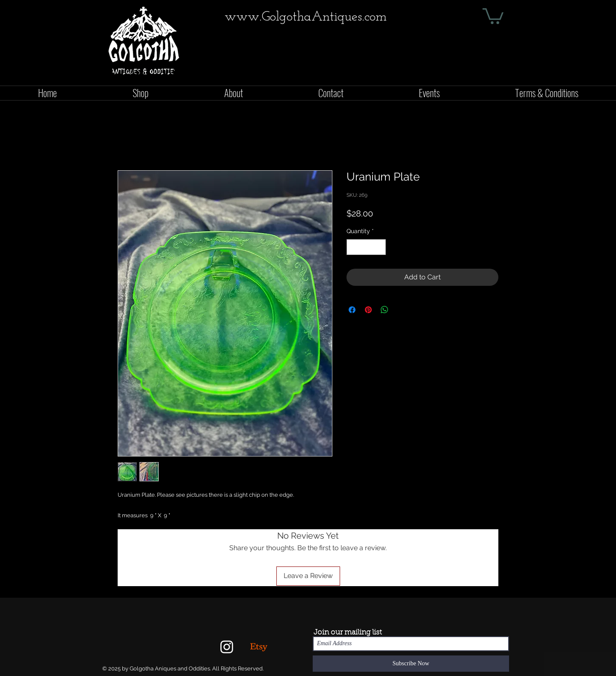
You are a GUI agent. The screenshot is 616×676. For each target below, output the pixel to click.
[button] (493, 15)
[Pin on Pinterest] (368, 310)
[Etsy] (259, 647)
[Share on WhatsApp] (385, 310)
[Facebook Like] (499, 75)
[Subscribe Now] (411, 664)
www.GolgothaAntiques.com (306, 17)
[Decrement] (353, 247)
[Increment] (379, 247)
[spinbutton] (366, 247)
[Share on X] (401, 310)
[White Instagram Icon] (227, 647)
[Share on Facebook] (352, 310)
